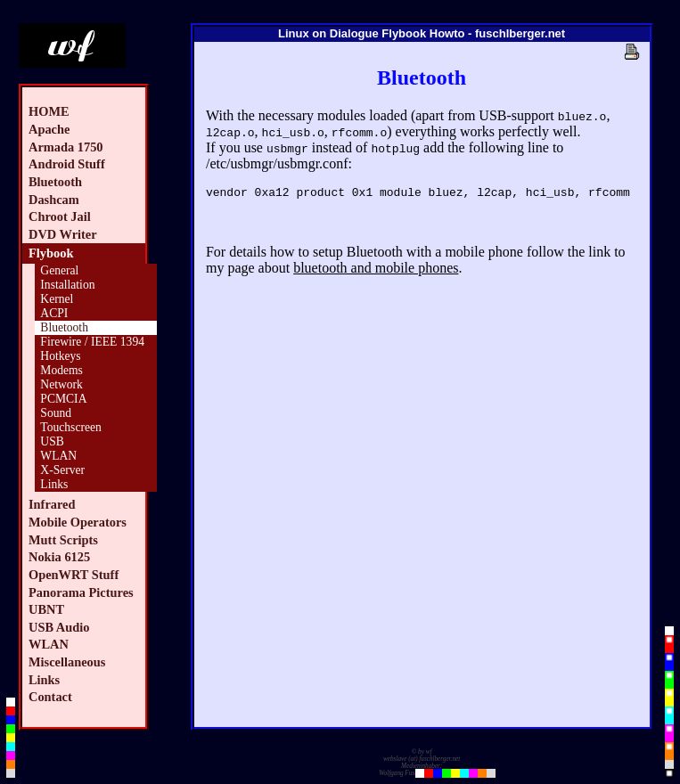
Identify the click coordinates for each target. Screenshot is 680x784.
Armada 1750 (66, 147)
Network (61, 384)
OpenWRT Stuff (74, 575)
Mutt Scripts (63, 540)
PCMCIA (63, 399)
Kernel (57, 299)
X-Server (62, 470)
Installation (67, 285)
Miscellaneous (67, 662)
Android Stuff (67, 164)
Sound (56, 413)
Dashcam (54, 200)
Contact (50, 697)
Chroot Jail (60, 216)
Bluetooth (55, 182)
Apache (49, 129)
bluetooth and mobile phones (376, 270)
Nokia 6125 (59, 557)
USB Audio (59, 627)
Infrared (52, 504)
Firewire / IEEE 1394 (92, 342)
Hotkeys (60, 356)
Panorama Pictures (81, 592)
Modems (61, 370)
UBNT (46, 609)
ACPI (54, 313)
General (59, 270)
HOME (49, 111)
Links (54, 484)
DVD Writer (63, 234)
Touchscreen (71, 427)
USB (52, 441)
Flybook (51, 253)
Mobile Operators (78, 522)
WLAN (58, 456)
